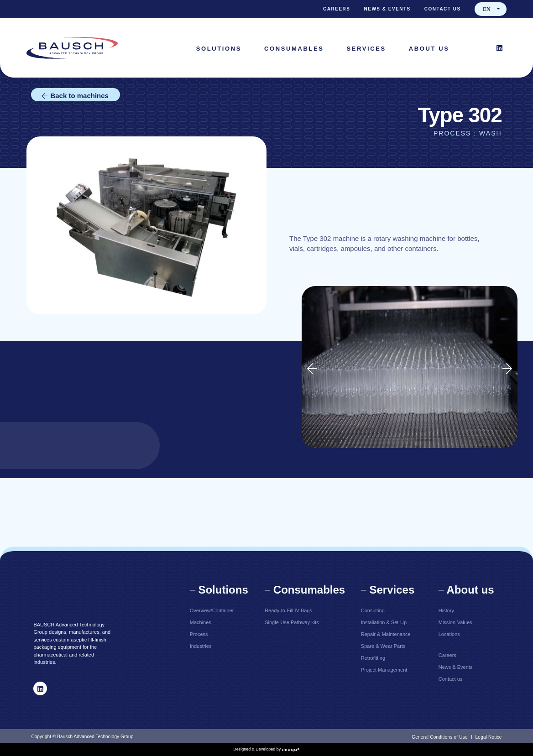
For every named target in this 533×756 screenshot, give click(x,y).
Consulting (373, 610)
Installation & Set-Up (384, 622)
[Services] (366, 48)
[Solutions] (219, 48)
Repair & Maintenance (386, 634)
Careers (337, 9)
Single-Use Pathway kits (292, 622)
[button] (312, 368)
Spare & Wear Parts (383, 646)
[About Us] (429, 48)
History (446, 610)
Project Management (384, 670)
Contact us (443, 9)
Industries (201, 646)
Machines (201, 622)
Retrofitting (373, 658)
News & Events (387, 9)
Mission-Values (455, 622)
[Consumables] (294, 48)
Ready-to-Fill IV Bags (288, 610)
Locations (449, 634)
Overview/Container (212, 610)
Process (199, 634)
